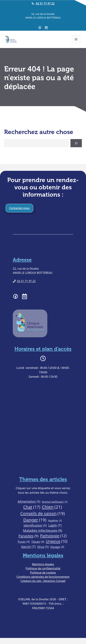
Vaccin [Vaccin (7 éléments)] (28, 547)
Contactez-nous (19, 208)
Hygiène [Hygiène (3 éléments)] (55, 520)
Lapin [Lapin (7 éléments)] (55, 525)
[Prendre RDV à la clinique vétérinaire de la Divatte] (46, 28)
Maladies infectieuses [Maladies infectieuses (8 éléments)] (42, 531)
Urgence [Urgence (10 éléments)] (57, 541)
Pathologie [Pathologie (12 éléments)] (53, 536)
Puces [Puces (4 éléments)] (24, 542)
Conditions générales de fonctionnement (43, 577)
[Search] (76, 143)
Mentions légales (43, 564)
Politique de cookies (43, 573)
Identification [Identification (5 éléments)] (35, 525)
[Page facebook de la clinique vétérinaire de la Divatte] (16, 296)
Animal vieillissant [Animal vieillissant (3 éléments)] (55, 502)
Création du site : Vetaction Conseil (43, 581)
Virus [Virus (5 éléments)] (43, 547)
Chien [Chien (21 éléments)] (52, 507)
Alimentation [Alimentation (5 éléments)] (29, 501)
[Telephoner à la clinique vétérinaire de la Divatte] (43, 3)
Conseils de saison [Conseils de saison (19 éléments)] (43, 514)
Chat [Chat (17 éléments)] (32, 507)
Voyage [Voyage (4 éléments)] (57, 547)
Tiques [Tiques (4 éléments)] (38, 542)
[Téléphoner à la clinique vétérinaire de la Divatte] (24, 281)
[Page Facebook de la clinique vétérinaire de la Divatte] (40, 28)
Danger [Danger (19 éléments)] (35, 520)
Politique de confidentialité (43, 568)
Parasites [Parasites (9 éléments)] (28, 536)
